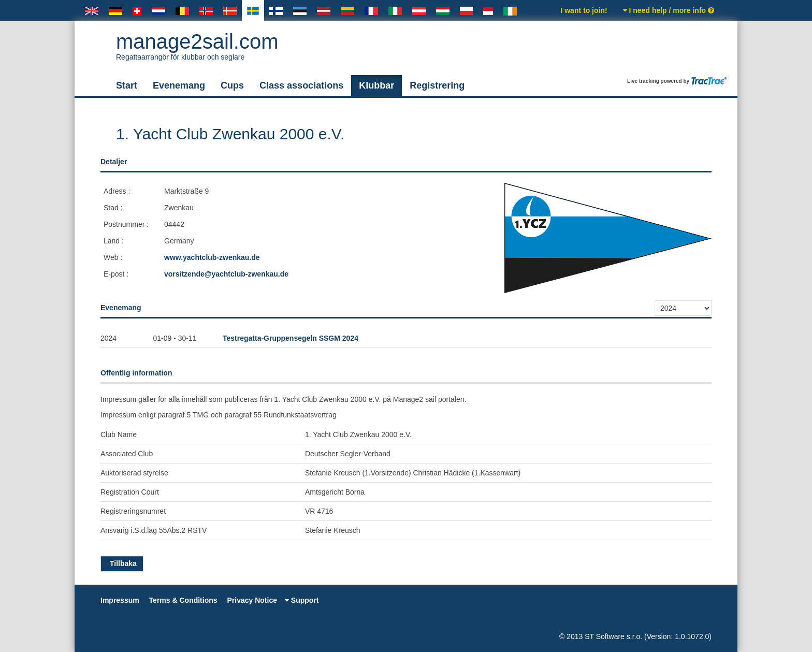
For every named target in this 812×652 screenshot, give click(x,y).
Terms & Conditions (183, 600)
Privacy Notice (252, 600)
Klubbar (376, 85)
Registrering (437, 85)
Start (127, 85)
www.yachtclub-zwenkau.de (212, 257)
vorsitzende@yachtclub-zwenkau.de (226, 274)
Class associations (301, 85)
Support (302, 600)
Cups (232, 85)
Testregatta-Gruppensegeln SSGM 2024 (291, 338)
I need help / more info (669, 10)
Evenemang (179, 85)
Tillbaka (122, 563)
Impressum (120, 600)
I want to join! (584, 10)
